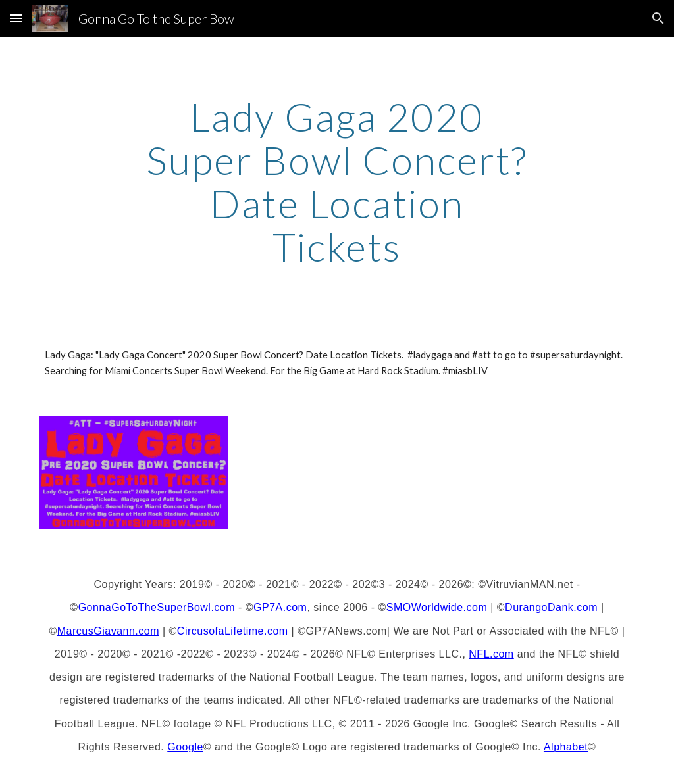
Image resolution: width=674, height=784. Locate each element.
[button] (16, 18)
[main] (337, 182)
